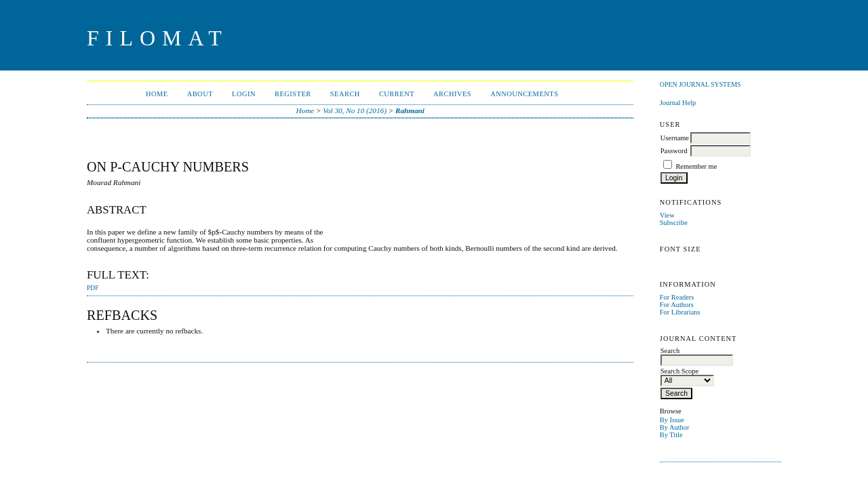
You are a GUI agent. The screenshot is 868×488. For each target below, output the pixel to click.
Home (157, 94)
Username (675, 138)
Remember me (696, 166)
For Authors (677, 305)
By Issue (672, 420)
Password (674, 151)
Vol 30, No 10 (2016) (355, 110)
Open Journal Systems (701, 84)
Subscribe (674, 223)
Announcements (524, 94)
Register (293, 94)
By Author (675, 427)
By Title (671, 435)
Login (244, 94)
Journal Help (678, 103)
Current (397, 94)
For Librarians (680, 312)
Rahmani (410, 110)
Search (345, 94)
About (200, 94)
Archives (452, 94)
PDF (93, 288)
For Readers (677, 297)
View (667, 215)
